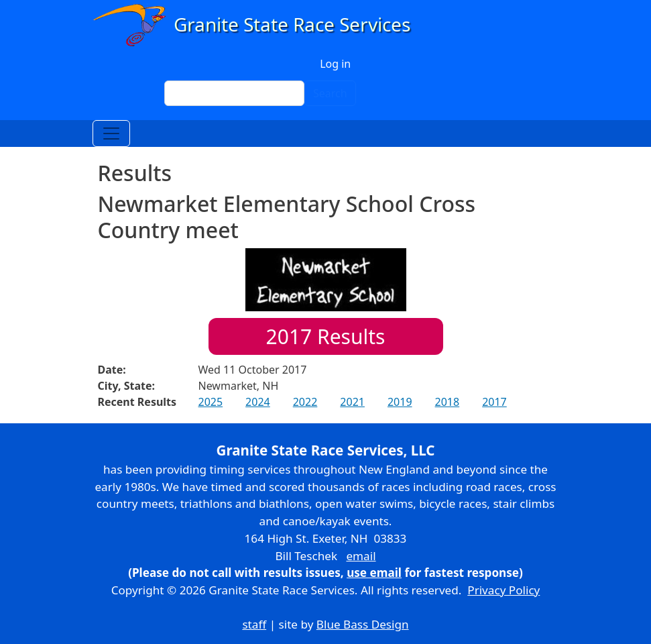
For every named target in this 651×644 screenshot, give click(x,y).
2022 (305, 402)
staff (254, 624)
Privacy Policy (504, 590)
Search (330, 93)
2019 (400, 402)
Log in (335, 64)
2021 (352, 402)
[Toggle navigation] (111, 133)
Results (326, 336)
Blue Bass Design (363, 624)
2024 (258, 402)
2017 (494, 402)
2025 (211, 402)
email (361, 556)
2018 (448, 402)
